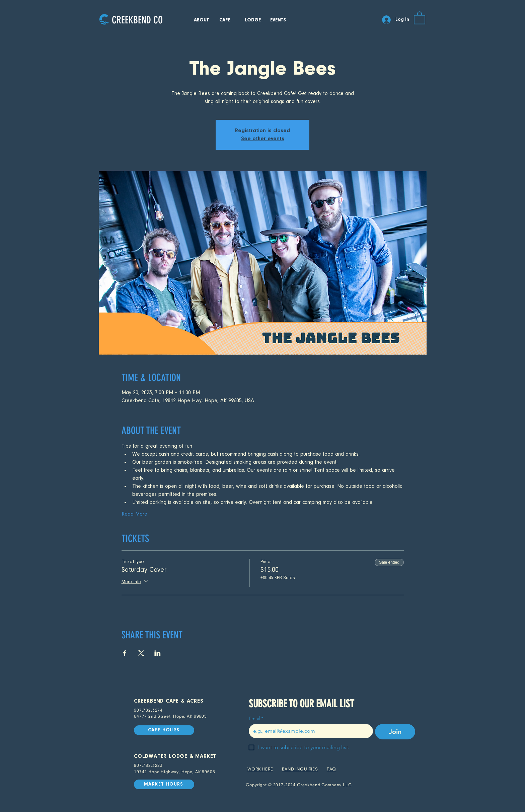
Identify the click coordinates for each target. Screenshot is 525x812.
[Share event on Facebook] (125, 653)
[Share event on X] (141, 653)
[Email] (309, 731)
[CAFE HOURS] (164, 730)
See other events (263, 139)
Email (256, 718)
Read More (134, 514)
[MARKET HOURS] (164, 784)
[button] (420, 17)
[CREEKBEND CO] (137, 20)
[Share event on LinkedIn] (158, 653)
